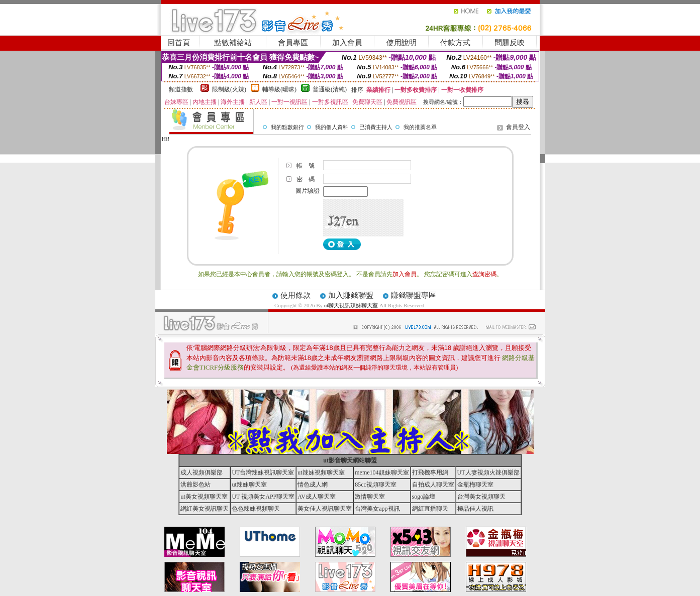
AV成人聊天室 (317, 497)
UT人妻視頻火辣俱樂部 (488, 472)
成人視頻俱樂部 (202, 472)
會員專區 (293, 43)
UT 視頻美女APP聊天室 (263, 497)
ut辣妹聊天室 (249, 485)
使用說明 (402, 43)
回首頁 (179, 43)
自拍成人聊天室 (433, 485)
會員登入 (518, 127)
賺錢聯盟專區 (414, 295)
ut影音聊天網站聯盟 (350, 460)
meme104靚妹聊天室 (382, 472)
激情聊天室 (370, 497)
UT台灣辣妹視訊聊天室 (263, 472)
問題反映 (510, 43)
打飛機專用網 (430, 472)
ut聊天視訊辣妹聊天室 (351, 305)
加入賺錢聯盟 (351, 295)
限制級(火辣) (229, 89)
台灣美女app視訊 (377, 509)
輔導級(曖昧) (279, 89)
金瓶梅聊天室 (475, 485)
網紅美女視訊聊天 (205, 509)
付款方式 (455, 43)
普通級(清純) (330, 89)
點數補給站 (233, 43)
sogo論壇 (424, 497)
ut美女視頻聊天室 (204, 497)
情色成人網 (313, 485)
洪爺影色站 (195, 485)
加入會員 (347, 43)
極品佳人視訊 (475, 509)
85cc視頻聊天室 (376, 485)
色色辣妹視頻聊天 (256, 509)
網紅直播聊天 (430, 509)
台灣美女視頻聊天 (481, 497)
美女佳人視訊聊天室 (325, 509)
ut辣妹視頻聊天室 (321, 472)
